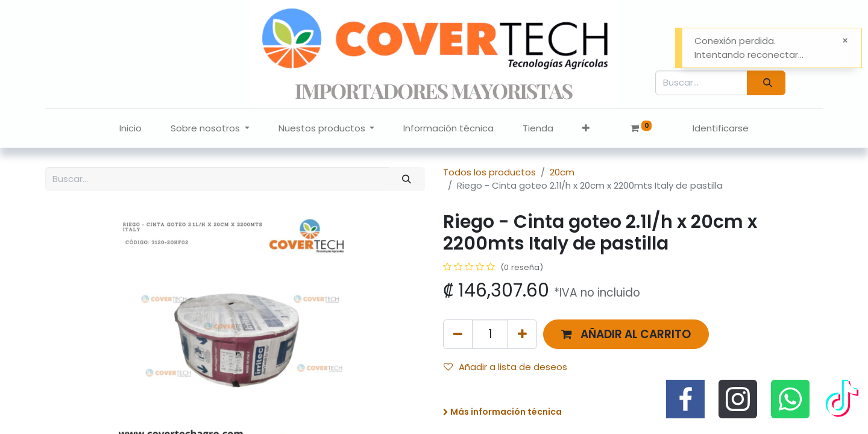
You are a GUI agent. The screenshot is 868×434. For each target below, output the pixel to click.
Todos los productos (489, 172)
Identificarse (721, 128)
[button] (586, 129)
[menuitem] (131, 129)
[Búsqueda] (766, 83)
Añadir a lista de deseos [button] (505, 367)
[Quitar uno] (458, 334)
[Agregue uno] (522, 334)
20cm (562, 172)
